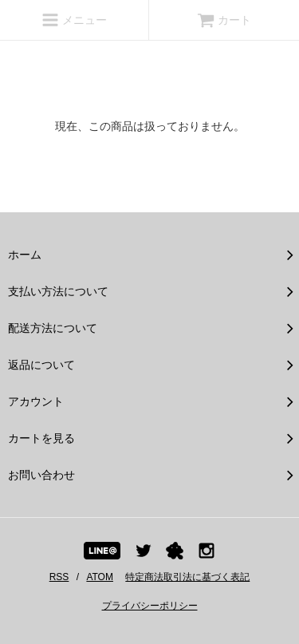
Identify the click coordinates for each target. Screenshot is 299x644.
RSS (59, 577)
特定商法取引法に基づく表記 (187, 577)
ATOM (100, 577)
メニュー (74, 20)
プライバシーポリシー (150, 606)
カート (224, 20)
